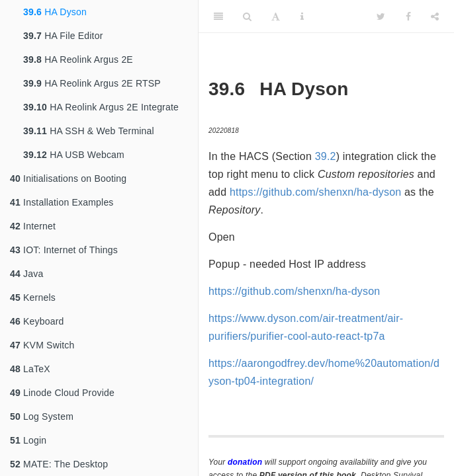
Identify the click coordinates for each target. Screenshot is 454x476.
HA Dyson (55, 12)
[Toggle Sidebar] (218, 17)
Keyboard (37, 321)
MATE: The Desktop (59, 464)
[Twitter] (381, 17)
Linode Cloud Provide (62, 393)
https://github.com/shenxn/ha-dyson (315, 192)
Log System (42, 416)
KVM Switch (42, 345)
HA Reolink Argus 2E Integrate (101, 107)
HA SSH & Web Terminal (89, 131)
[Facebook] (408, 17)
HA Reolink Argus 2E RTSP (92, 83)
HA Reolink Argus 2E (78, 59)
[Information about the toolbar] (302, 17)
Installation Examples (62, 202)
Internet (33, 226)
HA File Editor (63, 36)
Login (28, 440)
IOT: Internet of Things (64, 250)
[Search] (247, 17)
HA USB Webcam (74, 155)
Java (26, 274)
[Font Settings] (276, 17)
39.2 (326, 156)
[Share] (435, 17)
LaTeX (30, 369)
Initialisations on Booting (68, 178)
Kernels (33, 297)
